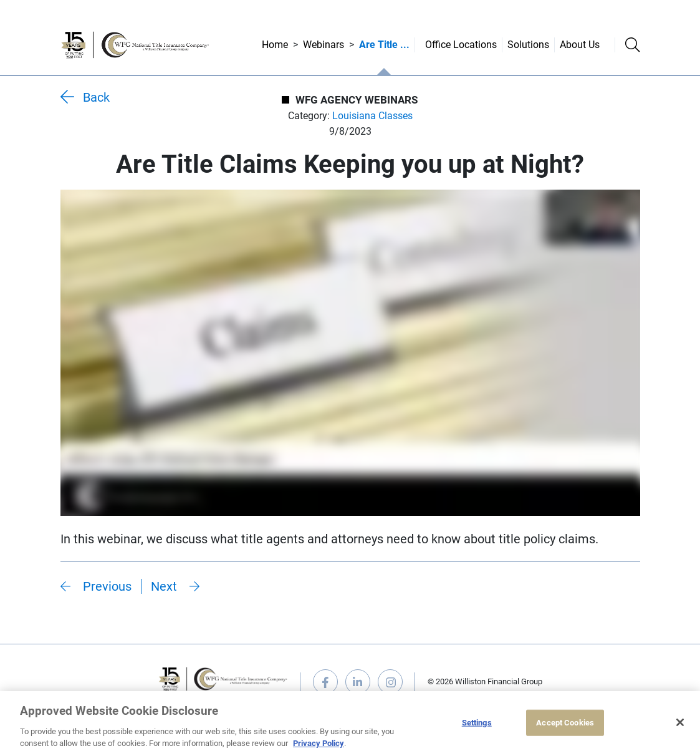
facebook (325, 682)
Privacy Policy (319, 743)
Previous (107, 586)
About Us (580, 45)
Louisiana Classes (372, 116)
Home (275, 45)
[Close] (680, 722)
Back (96, 97)
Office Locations (461, 45)
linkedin (358, 682)
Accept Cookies (565, 723)
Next (164, 586)
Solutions (528, 45)
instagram (390, 682)
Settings (477, 723)
